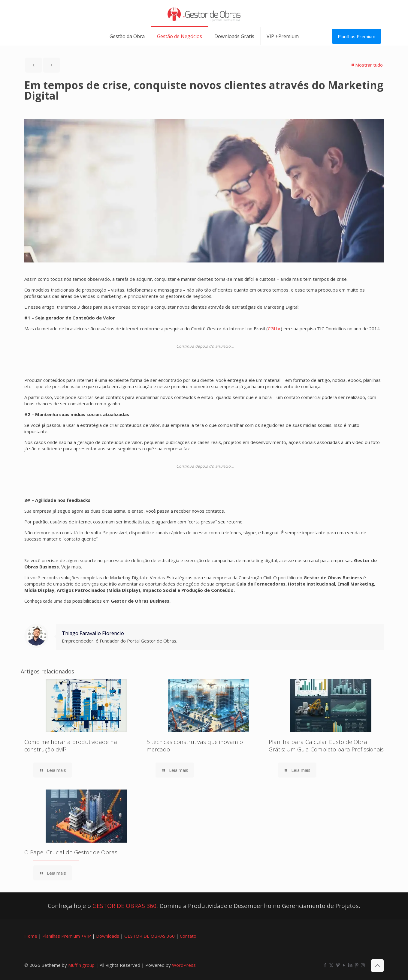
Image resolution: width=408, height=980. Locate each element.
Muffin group (81, 965)
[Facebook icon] (325, 965)
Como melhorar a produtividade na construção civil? (71, 746)
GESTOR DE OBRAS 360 (124, 906)
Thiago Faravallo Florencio (93, 633)
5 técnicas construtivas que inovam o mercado (195, 746)
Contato (188, 936)
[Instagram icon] (363, 965)
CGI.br (274, 328)
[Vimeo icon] (338, 965)
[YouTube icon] (344, 965)
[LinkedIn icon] (350, 965)
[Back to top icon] (377, 966)
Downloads (108, 936)
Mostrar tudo (367, 65)
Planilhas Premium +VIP (67, 936)
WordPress (184, 965)
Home (31, 936)
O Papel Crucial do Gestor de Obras (71, 852)
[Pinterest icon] (357, 965)
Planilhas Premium (357, 36)
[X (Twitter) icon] (331, 965)
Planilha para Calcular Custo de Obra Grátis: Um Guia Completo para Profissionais (326, 746)
